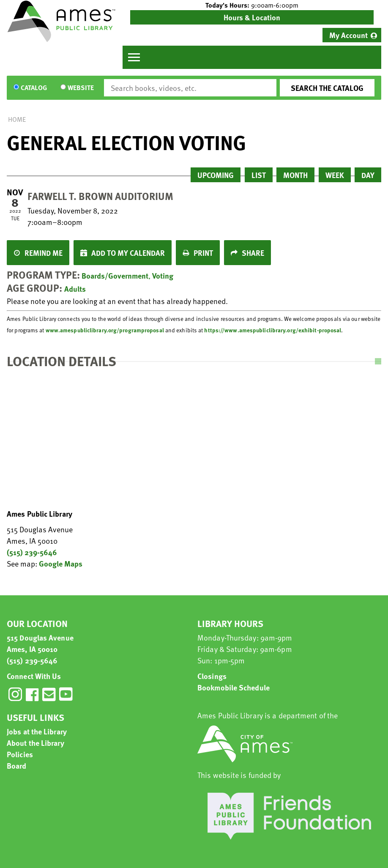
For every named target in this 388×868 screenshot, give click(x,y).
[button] (252, 5)
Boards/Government (115, 275)
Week (335, 175)
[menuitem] (352, 35)
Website (81, 88)
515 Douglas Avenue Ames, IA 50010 (40, 643)
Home (17, 119)
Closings (212, 676)
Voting (163, 275)
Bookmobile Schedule (234, 687)
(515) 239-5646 (32, 552)
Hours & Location (252, 17)
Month (295, 175)
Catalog (34, 88)
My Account (348, 35)
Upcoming (216, 175)
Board (17, 765)
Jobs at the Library (37, 731)
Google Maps (61, 563)
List (259, 175)
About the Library (36, 743)
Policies (20, 754)
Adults (75, 289)
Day (368, 175)
